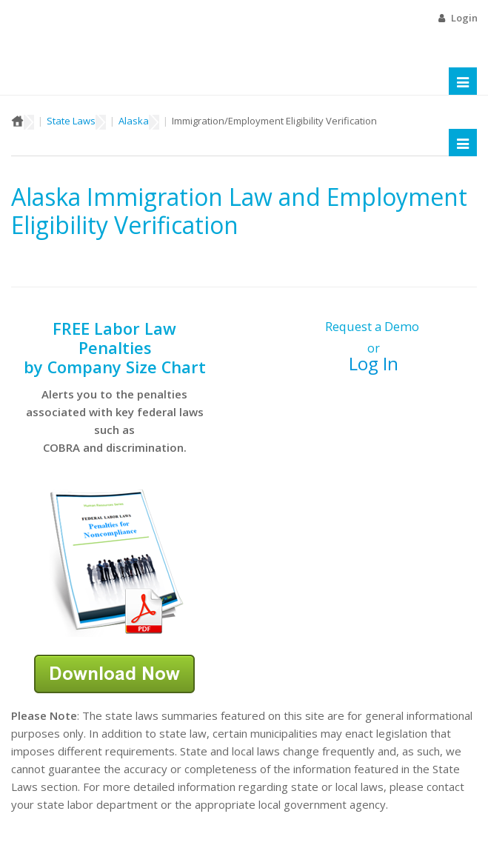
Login (464, 18)
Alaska (134, 121)
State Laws (71, 121)
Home (17, 121)
